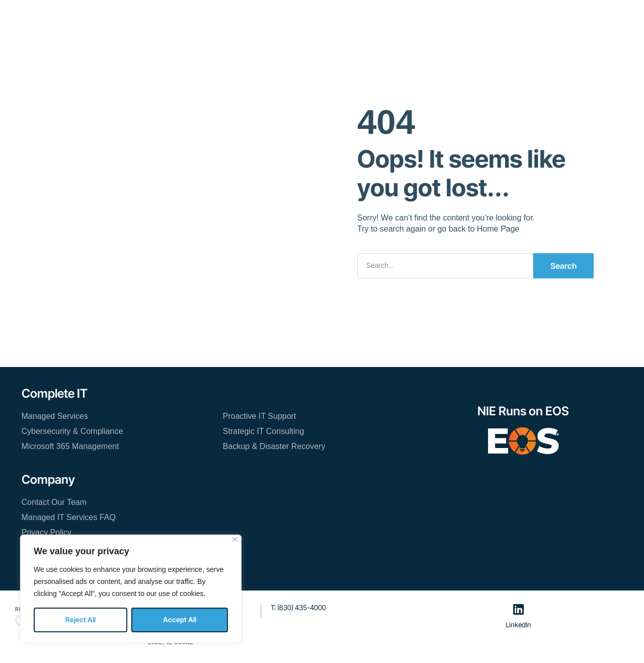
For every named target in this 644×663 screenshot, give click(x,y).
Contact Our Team (412, 18)
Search (563, 266)
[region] (131, 589)
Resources (275, 18)
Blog (355, 18)
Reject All (80, 619)
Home (139, 18)
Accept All (180, 619)
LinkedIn (518, 624)
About (321, 18)
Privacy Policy (47, 532)
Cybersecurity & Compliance (72, 431)
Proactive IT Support (260, 416)
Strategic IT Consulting (264, 431)
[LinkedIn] (518, 609)
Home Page (498, 229)
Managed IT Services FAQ (69, 517)
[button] (511, 19)
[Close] (235, 539)
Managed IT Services (203, 18)
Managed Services (55, 416)
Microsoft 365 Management (70, 446)
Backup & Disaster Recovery (274, 446)
